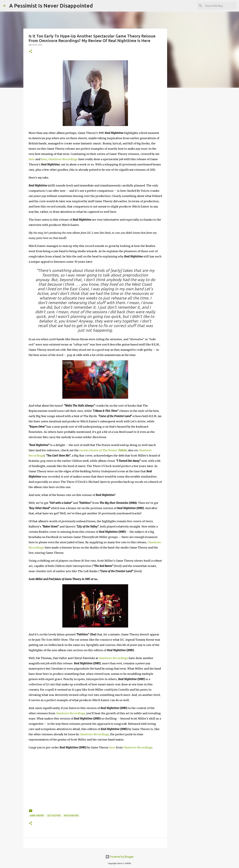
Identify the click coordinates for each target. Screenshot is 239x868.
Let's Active (54, 816)
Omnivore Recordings (63, 159)
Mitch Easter (71, 816)
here (32, 159)
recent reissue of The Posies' (103, 450)
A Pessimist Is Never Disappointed (51, 6)
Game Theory (37, 816)
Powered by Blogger (120, 857)
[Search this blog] (219, 6)
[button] (31, 51)
